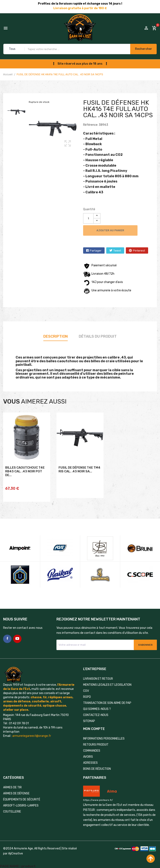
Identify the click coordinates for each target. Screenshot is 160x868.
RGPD (87, 695)
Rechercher (141, 49)
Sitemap (89, 719)
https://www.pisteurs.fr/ (98, 798)
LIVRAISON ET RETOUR (98, 677)
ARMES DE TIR (12, 786)
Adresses (90, 761)
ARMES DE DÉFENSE (16, 792)
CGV (86, 689)
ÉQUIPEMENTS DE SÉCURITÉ (22, 798)
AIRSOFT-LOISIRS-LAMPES (21, 804)
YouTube (17, 637)
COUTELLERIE (12, 810)
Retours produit (96, 743)
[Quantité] (88, 218)
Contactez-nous (96, 713)
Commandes (92, 749)
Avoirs (88, 755)
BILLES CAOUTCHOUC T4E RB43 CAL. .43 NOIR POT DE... (25, 480)
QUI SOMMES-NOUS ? (97, 707)
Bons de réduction (97, 767)
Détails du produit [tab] (98, 336)
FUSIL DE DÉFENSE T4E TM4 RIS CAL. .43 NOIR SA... (79, 478)
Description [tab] (56, 336)
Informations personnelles (104, 737)
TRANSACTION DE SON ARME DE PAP (107, 701)
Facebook (7, 637)
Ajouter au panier (114, 230)
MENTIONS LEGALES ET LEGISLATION (107, 683)
